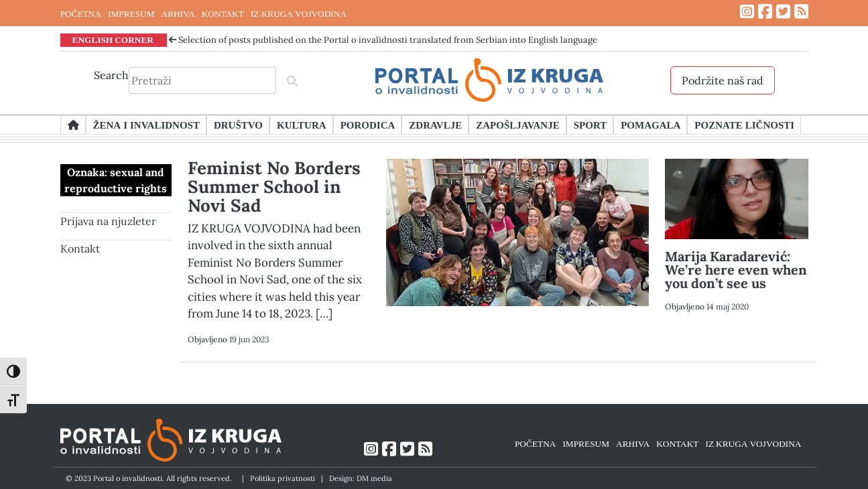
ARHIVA (178, 13)
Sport (590, 125)
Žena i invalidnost (146, 125)
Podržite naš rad (723, 80)
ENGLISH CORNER (113, 40)
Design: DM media (361, 478)
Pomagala (650, 125)
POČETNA (81, 13)
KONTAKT (223, 13)
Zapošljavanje (517, 125)
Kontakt (80, 249)
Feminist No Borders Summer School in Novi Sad (274, 187)
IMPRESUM (131, 13)
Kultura (302, 125)
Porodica (368, 125)
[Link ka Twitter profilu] (783, 12)
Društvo (238, 125)
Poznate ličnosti (744, 125)
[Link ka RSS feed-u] (801, 12)
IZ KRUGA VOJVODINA (299, 13)
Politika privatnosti (283, 478)
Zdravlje (435, 125)
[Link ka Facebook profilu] (765, 12)
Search (111, 75)
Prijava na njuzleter (108, 221)
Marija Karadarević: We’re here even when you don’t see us (736, 270)
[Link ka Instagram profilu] (747, 12)
